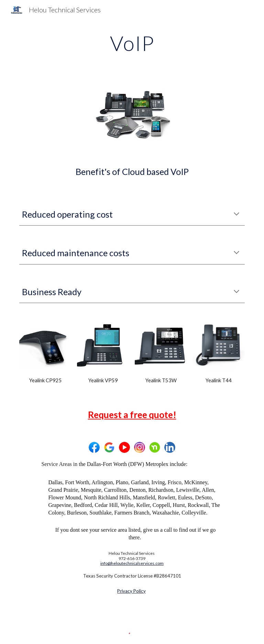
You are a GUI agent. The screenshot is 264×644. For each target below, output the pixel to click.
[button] (236, 215)
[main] (132, 43)
